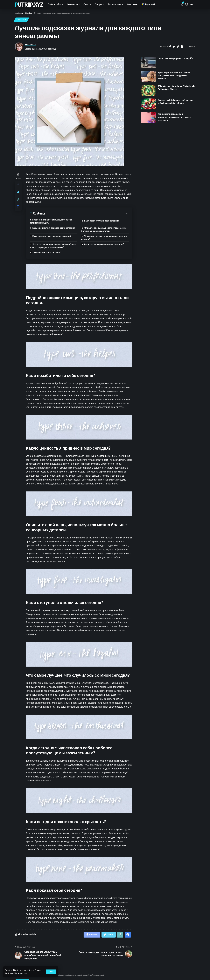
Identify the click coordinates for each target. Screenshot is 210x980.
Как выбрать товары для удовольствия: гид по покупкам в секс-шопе (174, 117)
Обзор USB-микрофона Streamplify (175, 58)
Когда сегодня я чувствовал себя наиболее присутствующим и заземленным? (53, 246)
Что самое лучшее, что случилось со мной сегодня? (104, 238)
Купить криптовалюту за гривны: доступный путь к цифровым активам (174, 75)
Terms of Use (21, 973)
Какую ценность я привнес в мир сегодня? (54, 228)
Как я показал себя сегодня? (47, 252)
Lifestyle (21, 19)
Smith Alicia (31, 45)
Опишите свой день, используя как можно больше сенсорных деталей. (104, 229)
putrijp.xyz (29, 4)
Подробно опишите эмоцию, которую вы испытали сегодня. (51, 221)
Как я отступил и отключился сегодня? (52, 236)
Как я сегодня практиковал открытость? (104, 244)
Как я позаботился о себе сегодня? (102, 221)
